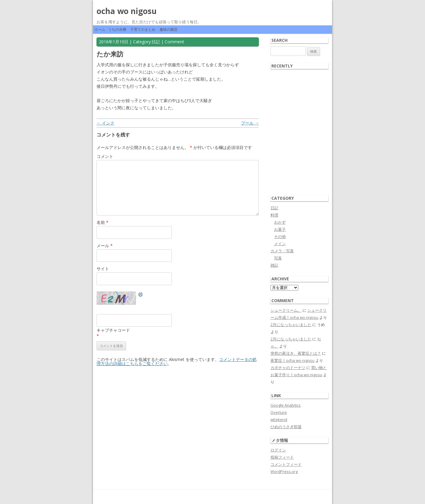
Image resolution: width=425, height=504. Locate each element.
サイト (103, 269)
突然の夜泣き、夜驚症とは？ (296, 353)
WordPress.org (284, 471)
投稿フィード (282, 457)
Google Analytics (286, 405)
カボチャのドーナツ (288, 368)
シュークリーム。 (286, 310)
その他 (280, 236)
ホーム (100, 29)
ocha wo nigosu (127, 11)
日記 (156, 42)
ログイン (278, 450)
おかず (280, 222)
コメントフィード (286, 464)
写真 (278, 258)
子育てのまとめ (143, 29)
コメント (105, 156)
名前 (103, 222)
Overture (279, 412)
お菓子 (280, 229)
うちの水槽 (117, 29)
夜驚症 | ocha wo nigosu (292, 360)
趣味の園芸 (169, 29)
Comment (174, 42)
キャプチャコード (113, 330)
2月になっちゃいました (291, 325)
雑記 (274, 265)
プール (250, 123)
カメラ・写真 (282, 251)
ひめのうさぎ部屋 (286, 427)
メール (105, 246)
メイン (280, 244)
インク (106, 123)
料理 (274, 215)
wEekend (279, 420)
